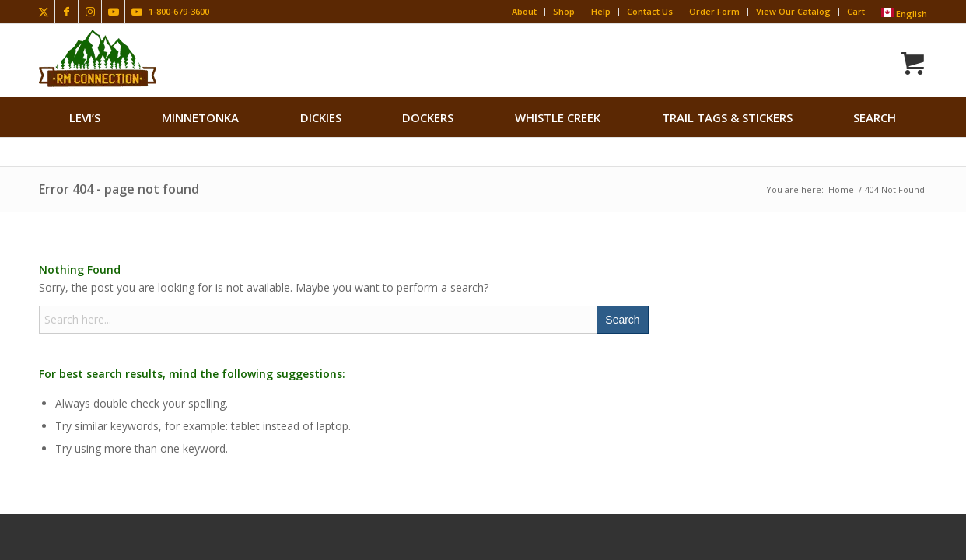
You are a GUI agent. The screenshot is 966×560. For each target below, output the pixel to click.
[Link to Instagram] (90, 12)
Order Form (714, 11)
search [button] (875, 117)
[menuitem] (85, 117)
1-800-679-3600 (179, 11)
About (524, 11)
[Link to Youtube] (113, 12)
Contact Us (650, 11)
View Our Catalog (793, 11)
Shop (564, 11)
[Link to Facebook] (66, 12)
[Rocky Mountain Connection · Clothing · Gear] (98, 58)
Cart (856, 11)
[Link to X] (43, 12)
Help (601, 11)
